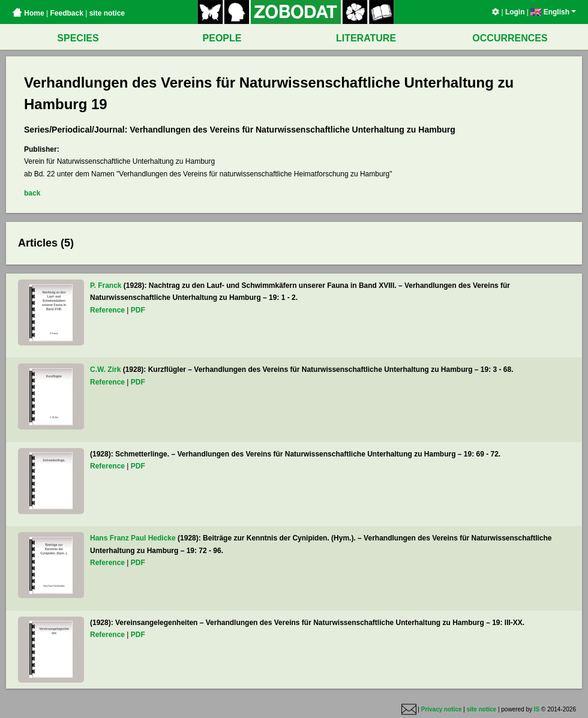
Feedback (66, 13)
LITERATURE (366, 38)
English (553, 12)
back (32, 193)
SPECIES (78, 38)
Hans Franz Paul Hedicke (133, 538)
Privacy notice (442, 709)
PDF (138, 310)
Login (515, 12)
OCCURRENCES (510, 38)
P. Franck (106, 286)
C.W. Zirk (105, 369)
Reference (107, 310)
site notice (107, 13)
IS (537, 709)
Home (28, 13)
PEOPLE (222, 38)
